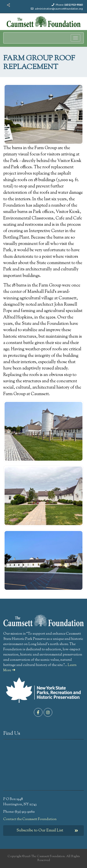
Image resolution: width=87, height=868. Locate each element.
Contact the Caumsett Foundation (30, 819)
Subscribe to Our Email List (47, 831)
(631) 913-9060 (74, 5)
